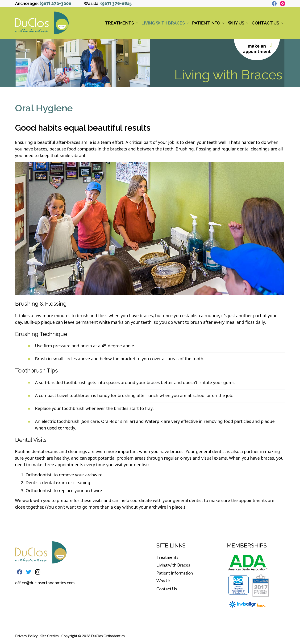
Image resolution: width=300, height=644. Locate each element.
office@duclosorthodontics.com (45, 583)
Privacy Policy (26, 636)
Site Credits (50, 636)
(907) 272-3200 (55, 3)
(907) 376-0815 (116, 3)
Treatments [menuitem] (122, 23)
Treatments (167, 557)
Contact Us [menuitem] (268, 23)
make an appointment (257, 49)
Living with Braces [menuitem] (166, 23)
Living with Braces (173, 565)
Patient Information (175, 573)
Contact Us (167, 589)
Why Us (163, 581)
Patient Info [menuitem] (209, 23)
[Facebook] (274, 4)
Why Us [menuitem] (239, 23)
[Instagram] (283, 4)
